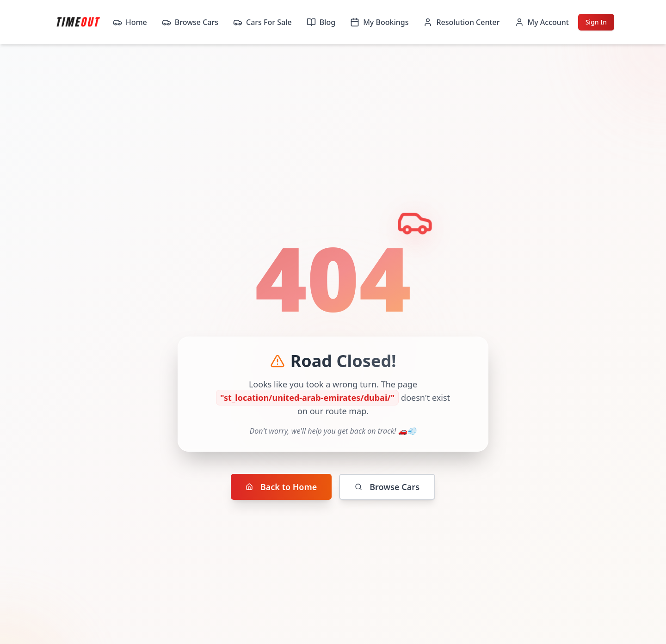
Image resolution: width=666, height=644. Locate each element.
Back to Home (281, 487)
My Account (542, 22)
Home (130, 22)
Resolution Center (461, 22)
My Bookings (379, 22)
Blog (321, 22)
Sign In (596, 22)
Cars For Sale (262, 22)
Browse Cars (190, 22)
